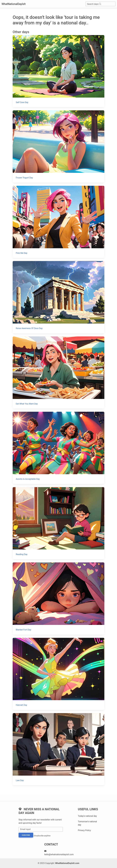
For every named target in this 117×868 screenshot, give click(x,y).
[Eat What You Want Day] (58, 372)
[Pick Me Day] (58, 222)
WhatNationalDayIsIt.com (67, 863)
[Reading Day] (58, 523)
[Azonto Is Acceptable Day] (58, 448)
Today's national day (87, 816)
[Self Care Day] (58, 71)
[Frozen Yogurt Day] (58, 146)
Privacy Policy (84, 830)
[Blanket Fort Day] (58, 598)
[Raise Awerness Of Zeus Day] (58, 297)
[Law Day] (58, 749)
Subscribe (26, 835)
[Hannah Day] (58, 674)
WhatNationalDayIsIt (14, 4)
